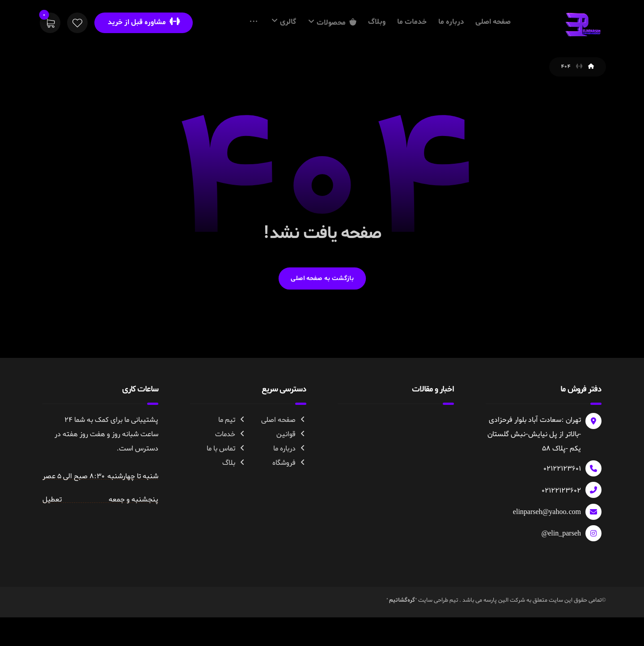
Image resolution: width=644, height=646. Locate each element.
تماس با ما (226, 481)
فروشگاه (289, 496)
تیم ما (232, 453)
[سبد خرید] (50, 25)
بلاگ (234, 496)
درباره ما (290, 481)
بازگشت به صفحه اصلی (322, 311)
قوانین (291, 467)
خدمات (231, 467)
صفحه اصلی (284, 453)
